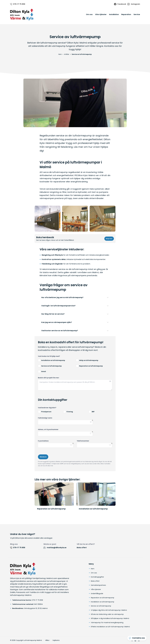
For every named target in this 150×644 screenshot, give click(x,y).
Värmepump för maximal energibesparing (107, 623)
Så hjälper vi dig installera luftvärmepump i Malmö (110, 618)
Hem (93, 569)
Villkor (47, 640)
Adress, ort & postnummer (48, 429)
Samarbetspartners (98, 585)
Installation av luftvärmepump (103, 602)
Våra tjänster (101, 14)
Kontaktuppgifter (97, 577)
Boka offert (82, 548)
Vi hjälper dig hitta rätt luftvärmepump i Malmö (109, 610)
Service (137, 14)
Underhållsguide (97, 594)
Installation (114, 14)
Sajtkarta (56, 640)
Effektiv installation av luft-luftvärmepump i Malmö (110, 627)
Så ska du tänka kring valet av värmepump (107, 614)
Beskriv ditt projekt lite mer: (49, 378)
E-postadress (43, 441)
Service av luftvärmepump (101, 606)
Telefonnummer (83, 441)
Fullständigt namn (45, 418)
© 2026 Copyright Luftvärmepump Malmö (26, 640)
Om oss (89, 14)
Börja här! (109, 239)
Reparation (126, 14)
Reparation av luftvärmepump (103, 598)
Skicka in (43, 457)
